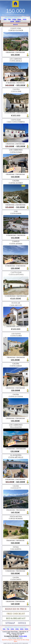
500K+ (18, 21)
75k (9, 19)
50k (5, 19)
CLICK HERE (23, 636)
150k (19, 19)
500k (12, 21)
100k (14, 19)
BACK (15, 24)
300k (25, 19)
